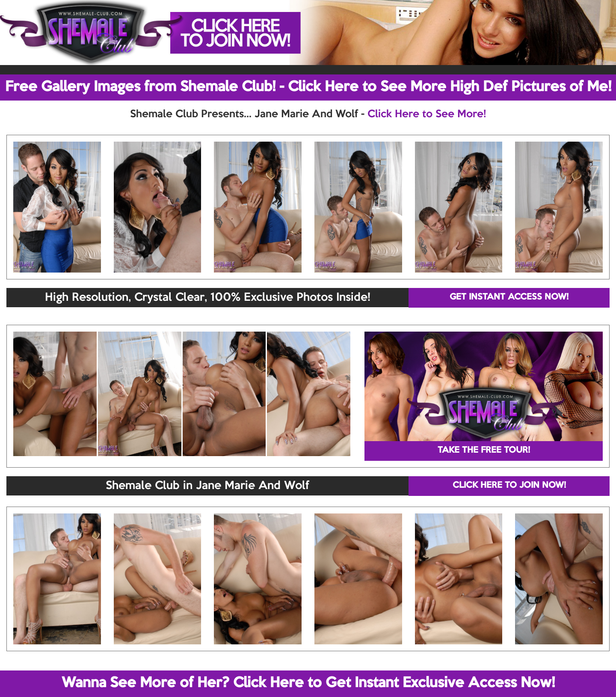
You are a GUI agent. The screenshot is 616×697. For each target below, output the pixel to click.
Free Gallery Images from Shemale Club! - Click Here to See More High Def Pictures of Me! (308, 87)
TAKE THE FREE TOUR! (484, 451)
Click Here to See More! (427, 114)
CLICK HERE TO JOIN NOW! (509, 486)
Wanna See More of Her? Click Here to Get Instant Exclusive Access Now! (308, 683)
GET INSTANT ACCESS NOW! (509, 297)
